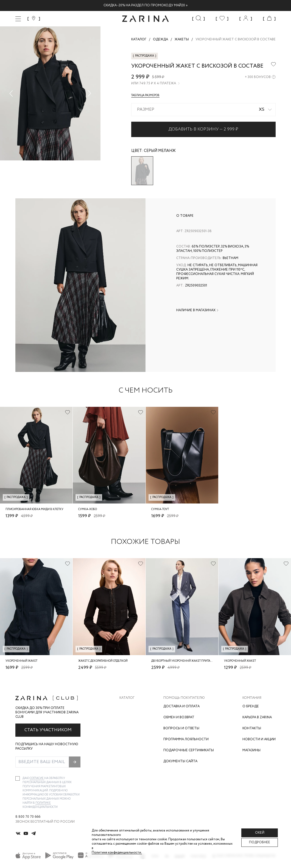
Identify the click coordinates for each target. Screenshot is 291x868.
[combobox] (203, 110)
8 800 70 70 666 (28, 817)
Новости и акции (259, 739)
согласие (37, 778)
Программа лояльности (186, 739)
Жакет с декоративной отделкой (103, 661)
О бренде (251, 706)
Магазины (251, 750)
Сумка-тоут (160, 509)
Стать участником (48, 730)
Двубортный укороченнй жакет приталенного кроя (191, 661)
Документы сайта (180, 761)
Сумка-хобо (88, 509)
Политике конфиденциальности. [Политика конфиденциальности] (117, 852)
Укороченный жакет (21, 661)
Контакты (252, 728)
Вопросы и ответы (181, 728)
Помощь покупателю (184, 698)
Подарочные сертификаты (189, 750)
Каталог (127, 698)
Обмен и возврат (179, 717)
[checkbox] (18, 778)
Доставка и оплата (181, 706)
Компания (252, 698)
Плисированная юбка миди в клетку (34, 509)
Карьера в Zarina (257, 717)
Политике (43, 803)
